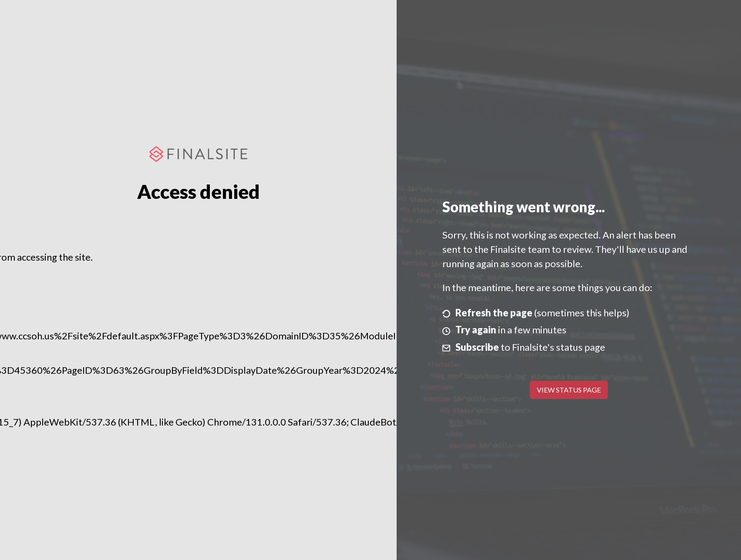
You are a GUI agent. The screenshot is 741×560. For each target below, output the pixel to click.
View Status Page (569, 390)
